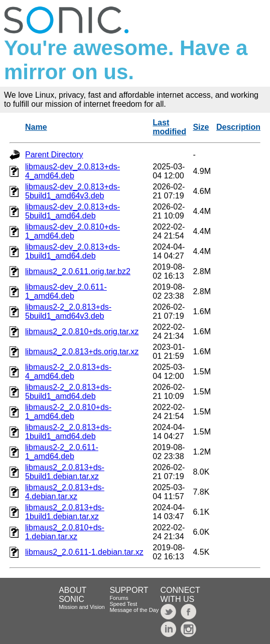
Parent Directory (54, 155)
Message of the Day (134, 610)
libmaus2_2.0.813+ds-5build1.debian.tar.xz (65, 472)
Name (36, 127)
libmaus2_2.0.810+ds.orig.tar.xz (82, 332)
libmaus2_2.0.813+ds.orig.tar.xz (82, 352)
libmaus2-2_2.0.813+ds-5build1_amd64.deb (68, 392)
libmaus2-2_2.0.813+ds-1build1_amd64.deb (68, 432)
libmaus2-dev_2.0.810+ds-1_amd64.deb (73, 231)
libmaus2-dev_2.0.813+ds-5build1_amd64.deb (73, 211)
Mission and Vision (82, 607)
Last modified (169, 127)
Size (201, 127)
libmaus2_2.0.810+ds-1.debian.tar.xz (65, 532)
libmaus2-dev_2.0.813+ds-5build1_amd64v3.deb (73, 191)
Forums (119, 598)
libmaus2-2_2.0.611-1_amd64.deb (62, 452)
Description (238, 127)
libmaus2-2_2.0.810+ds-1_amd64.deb (68, 412)
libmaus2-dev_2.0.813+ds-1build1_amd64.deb (73, 251)
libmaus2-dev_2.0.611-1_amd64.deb (66, 291)
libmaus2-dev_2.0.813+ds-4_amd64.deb (73, 171)
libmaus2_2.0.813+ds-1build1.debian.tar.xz (65, 512)
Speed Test (123, 604)
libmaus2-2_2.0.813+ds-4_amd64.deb (68, 372)
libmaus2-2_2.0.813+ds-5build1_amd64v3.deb (68, 311)
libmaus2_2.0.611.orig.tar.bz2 (78, 271)
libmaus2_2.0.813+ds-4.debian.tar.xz (65, 492)
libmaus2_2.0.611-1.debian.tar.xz (84, 552)
